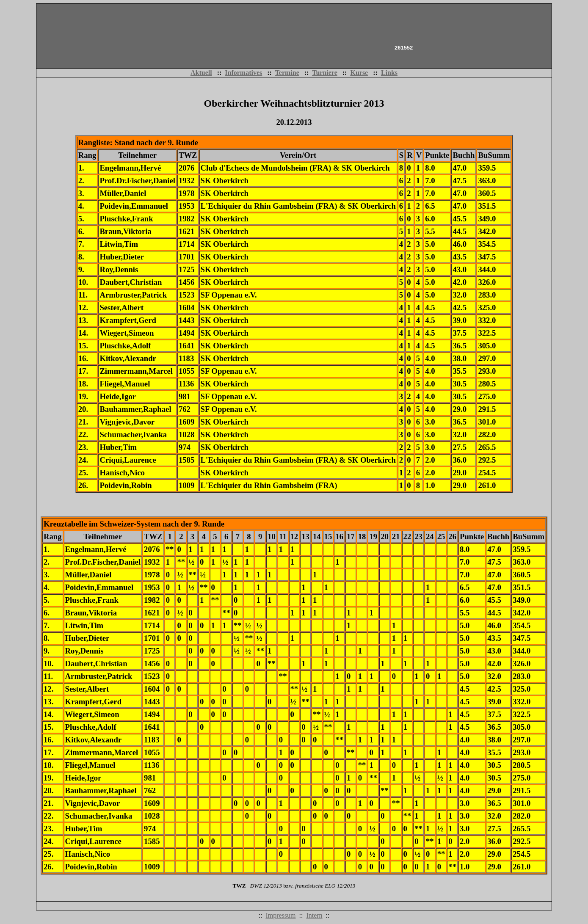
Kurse (359, 73)
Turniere (325, 73)
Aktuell (201, 73)
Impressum (280, 915)
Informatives (243, 73)
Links (389, 73)
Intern (314, 915)
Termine (287, 73)
